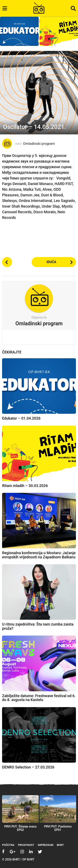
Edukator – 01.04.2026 (21, 418)
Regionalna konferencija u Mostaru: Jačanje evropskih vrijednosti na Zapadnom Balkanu (39, 555)
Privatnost (26, 845)
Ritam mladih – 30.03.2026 (25, 486)
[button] (5, 8)
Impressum (46, 845)
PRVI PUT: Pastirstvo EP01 (58, 828)
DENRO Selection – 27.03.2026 (28, 767)
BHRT (60, 845)
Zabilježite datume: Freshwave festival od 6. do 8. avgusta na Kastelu (39, 698)
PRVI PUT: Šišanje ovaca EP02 (20, 828)
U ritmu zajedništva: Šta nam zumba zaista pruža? (38, 626)
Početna (8, 845)
